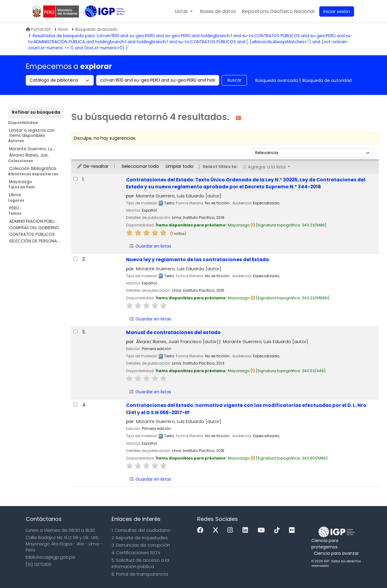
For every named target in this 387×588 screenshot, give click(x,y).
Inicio (63, 29)
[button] (184, 11)
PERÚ (14, 208)
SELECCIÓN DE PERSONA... (34, 241)
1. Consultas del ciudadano (141, 530)
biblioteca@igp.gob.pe (50, 557)
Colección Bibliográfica (33, 169)
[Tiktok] (278, 530)
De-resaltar (93, 166)
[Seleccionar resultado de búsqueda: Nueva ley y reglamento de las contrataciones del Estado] (75, 259)
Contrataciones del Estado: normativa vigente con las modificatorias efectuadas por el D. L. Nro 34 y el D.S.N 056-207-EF (246, 409)
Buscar (234, 80)
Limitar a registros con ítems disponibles (32, 133)
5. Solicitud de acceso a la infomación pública (140, 563)
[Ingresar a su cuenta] (337, 11)
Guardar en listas (150, 246)
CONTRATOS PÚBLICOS (32, 234)
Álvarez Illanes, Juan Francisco (177, 342)
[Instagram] (232, 530)
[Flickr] (293, 530)
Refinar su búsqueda (36, 112)
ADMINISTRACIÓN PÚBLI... (33, 221)
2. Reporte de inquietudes (140, 538)
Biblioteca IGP (100, 24)
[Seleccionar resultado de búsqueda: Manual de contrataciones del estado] (75, 331)
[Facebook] (202, 530)
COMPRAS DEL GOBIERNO (34, 228)
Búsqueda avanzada (277, 80)
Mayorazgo (21, 182)
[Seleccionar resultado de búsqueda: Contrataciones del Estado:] (75, 179)
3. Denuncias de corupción (141, 545)
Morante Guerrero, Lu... (32, 149)
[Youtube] (263, 530)
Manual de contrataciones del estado (173, 332)
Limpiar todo (180, 166)
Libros (15, 195)
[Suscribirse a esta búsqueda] (238, 117)
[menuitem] (278, 11)
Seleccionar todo (140, 166)
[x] (217, 530)
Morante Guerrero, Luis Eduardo (179, 196)
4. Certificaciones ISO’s (136, 553)
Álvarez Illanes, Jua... (30, 155)
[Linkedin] (247, 530)
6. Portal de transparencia (140, 574)
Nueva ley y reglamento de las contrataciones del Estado (198, 260)
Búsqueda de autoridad (327, 80)
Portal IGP (38, 29)
